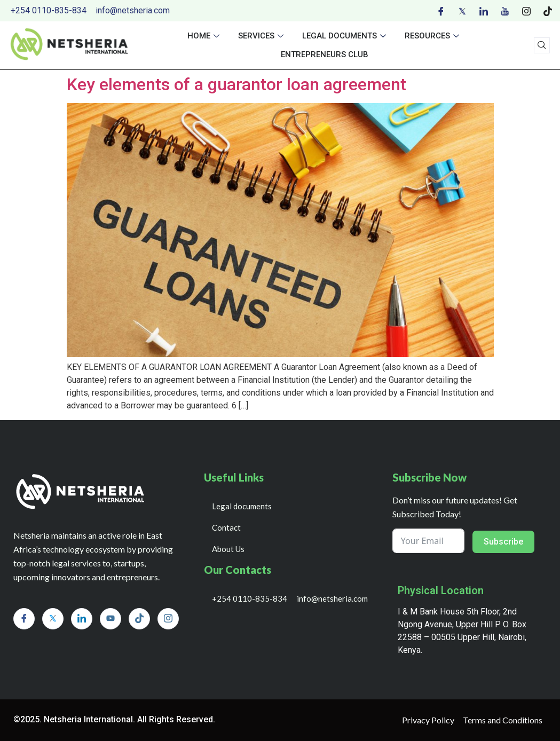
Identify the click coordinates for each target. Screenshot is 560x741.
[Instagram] (526, 11)
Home (205, 36)
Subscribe (503, 542)
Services (262, 36)
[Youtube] (505, 11)
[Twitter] (462, 11)
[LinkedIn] (484, 11)
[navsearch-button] (542, 45)
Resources (433, 36)
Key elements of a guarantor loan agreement (236, 84)
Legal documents (345, 36)
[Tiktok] (548, 11)
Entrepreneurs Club (325, 54)
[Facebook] (441, 11)
